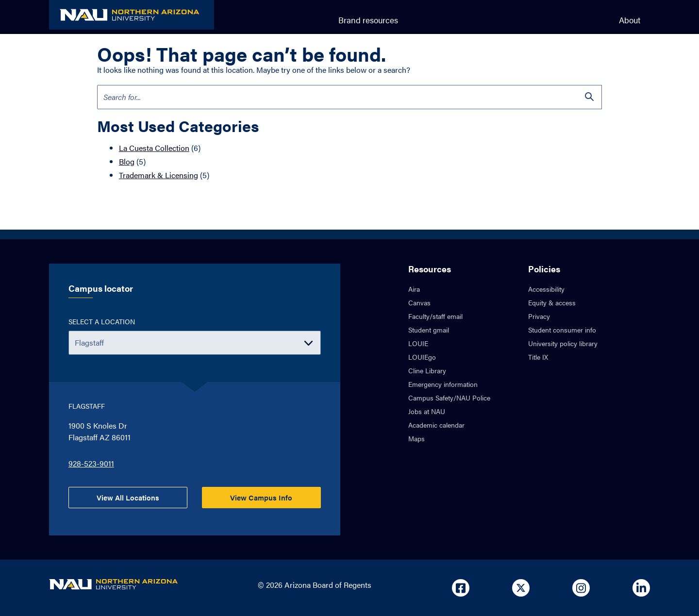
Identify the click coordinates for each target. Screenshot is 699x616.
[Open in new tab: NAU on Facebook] (461, 588)
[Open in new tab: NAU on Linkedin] (641, 588)
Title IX (538, 357)
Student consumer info (562, 330)
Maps (416, 438)
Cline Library (427, 370)
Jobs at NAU (427, 411)
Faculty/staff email (435, 316)
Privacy (539, 316)
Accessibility (546, 289)
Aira (414, 289)
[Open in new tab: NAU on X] (521, 588)
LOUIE (418, 343)
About (630, 20)
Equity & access (552, 302)
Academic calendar (436, 425)
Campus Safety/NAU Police (449, 398)
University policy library (563, 343)
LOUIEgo (422, 357)
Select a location (102, 321)
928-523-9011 (91, 463)
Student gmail (429, 330)
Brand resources (368, 20)
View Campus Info (261, 497)
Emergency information (443, 384)
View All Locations (128, 497)
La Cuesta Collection (154, 148)
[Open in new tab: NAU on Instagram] (581, 588)
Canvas (419, 302)
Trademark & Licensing (158, 175)
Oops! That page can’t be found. (241, 54)
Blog (127, 161)
